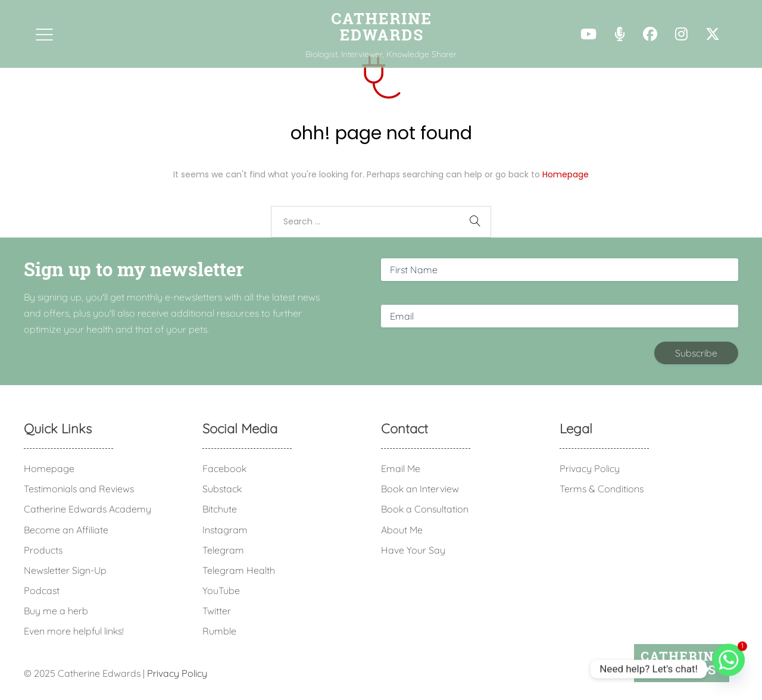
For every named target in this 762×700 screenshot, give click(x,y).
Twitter (217, 611)
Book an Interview (420, 489)
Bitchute (220, 509)
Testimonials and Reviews (79, 489)
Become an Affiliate (66, 530)
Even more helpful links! (74, 631)
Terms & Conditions (602, 489)
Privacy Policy (590, 468)
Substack (222, 489)
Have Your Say (413, 550)
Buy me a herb (56, 611)
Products (43, 550)
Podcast (42, 590)
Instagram (225, 530)
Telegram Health (239, 570)
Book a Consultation (425, 509)
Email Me (401, 468)
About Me (402, 530)
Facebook (224, 468)
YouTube (221, 590)
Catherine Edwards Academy (88, 509)
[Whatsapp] (729, 669)
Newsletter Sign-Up (65, 570)
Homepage (566, 174)
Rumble (219, 631)
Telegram (223, 550)
